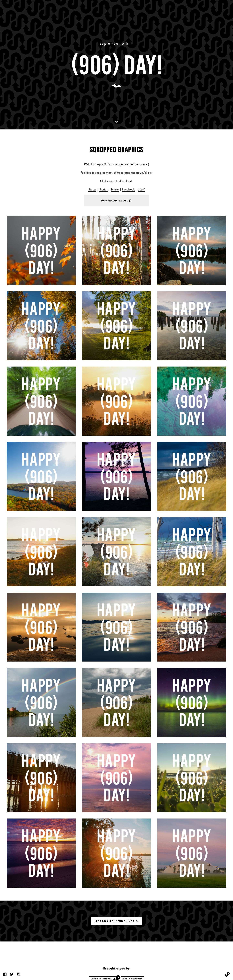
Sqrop (92, 189)
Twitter (115, 189)
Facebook (128, 189)
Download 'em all (117, 201)
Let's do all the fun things (117, 921)
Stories (103, 189)
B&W (141, 189)
